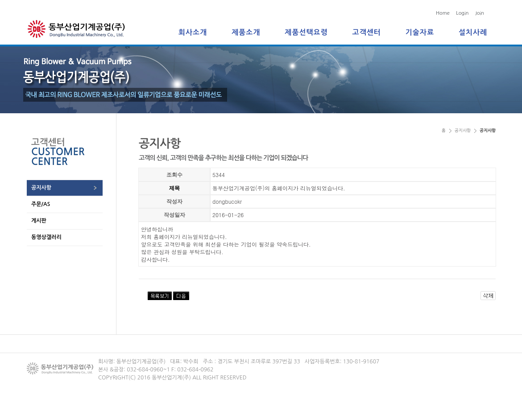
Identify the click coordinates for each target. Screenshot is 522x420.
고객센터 (367, 32)
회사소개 (193, 32)
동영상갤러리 (46, 237)
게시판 (39, 221)
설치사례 (473, 32)
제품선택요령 (306, 32)
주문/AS (41, 204)
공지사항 (41, 188)
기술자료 (420, 32)
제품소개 (246, 32)
